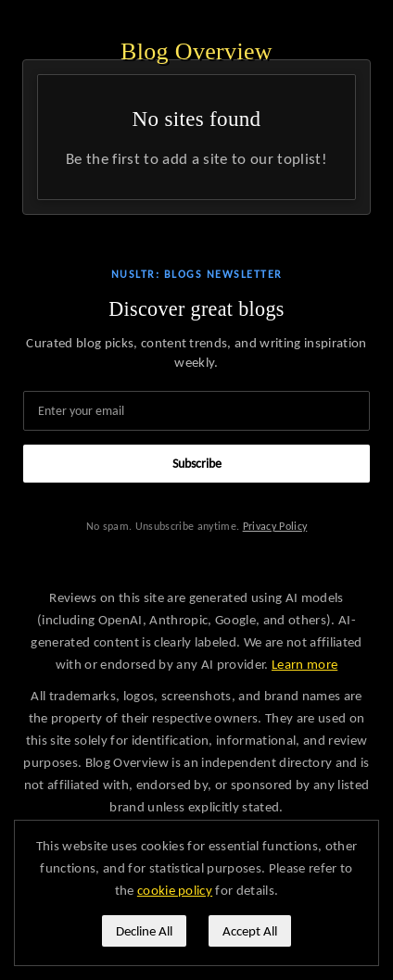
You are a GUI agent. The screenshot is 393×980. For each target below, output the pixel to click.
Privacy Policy (275, 526)
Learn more (304, 664)
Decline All (144, 931)
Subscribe (197, 464)
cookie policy (175, 890)
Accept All (250, 931)
